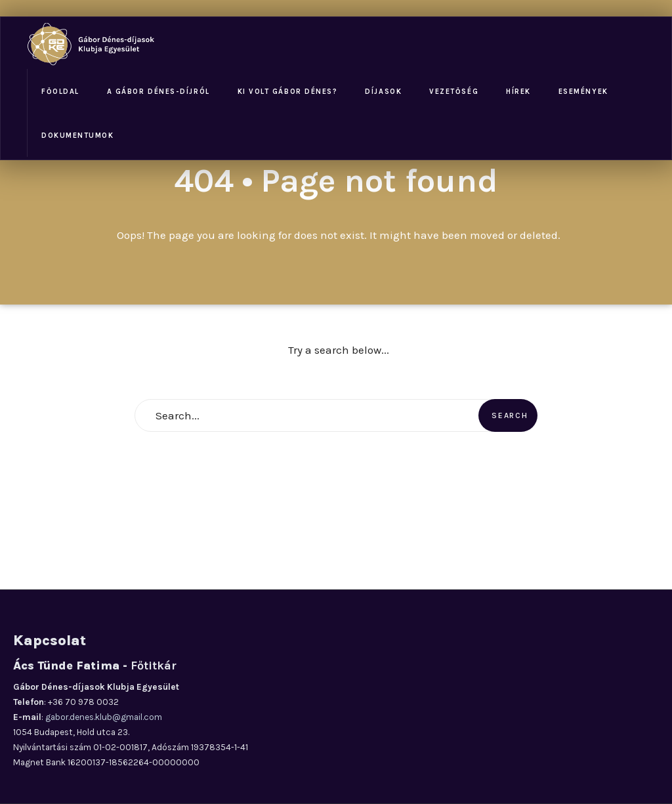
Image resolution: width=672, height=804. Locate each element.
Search (510, 415)
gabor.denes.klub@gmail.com (104, 717)
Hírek (518, 92)
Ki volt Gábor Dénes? (288, 92)
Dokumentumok (77, 136)
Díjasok (383, 92)
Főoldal (60, 92)
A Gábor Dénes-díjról (158, 92)
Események (583, 92)
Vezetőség (454, 92)
